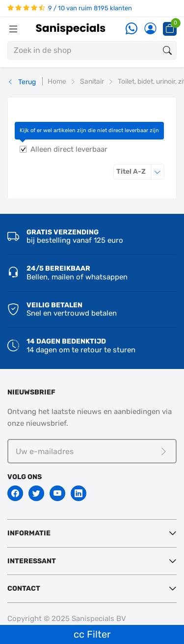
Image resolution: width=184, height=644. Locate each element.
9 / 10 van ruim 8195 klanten (70, 8)
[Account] (150, 29)
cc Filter (92, 634)
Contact (24, 588)
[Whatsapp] (131, 29)
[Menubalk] (13, 29)
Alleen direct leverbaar (69, 149)
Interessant (32, 561)
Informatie (29, 533)
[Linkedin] (79, 493)
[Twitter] (36, 493)
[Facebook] (15, 493)
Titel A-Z (140, 172)
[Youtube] (57, 493)
